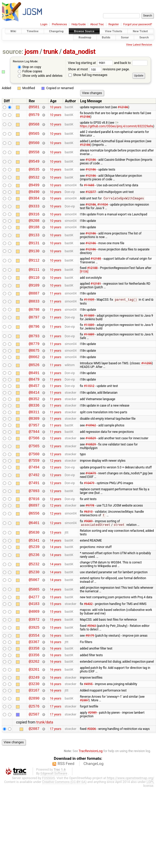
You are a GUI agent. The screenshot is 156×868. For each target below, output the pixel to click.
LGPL (150, 820)
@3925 (34, 658)
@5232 (34, 591)
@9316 (34, 219)
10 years (55, 107)
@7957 (34, 444)
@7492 (34, 498)
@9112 (34, 267)
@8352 (34, 414)
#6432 (88, 633)
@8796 (34, 336)
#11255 (147, 375)
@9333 (34, 210)
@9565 (34, 134)
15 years (55, 626)
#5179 (90, 666)
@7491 (34, 506)
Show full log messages (88, 75)
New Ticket (140, 31)
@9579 (34, 116)
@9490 (34, 195)
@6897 (34, 530)
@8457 (34, 400)
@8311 (34, 429)
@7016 (34, 523)
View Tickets (114, 31)
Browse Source (84, 31)
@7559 (34, 482)
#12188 (93, 275)
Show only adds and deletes (40, 76)
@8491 (34, 385)
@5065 (34, 617)
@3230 (34, 719)
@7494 (34, 490)
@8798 (34, 319)
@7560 (34, 475)
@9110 (34, 285)
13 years (55, 558)
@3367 (34, 673)
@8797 (34, 327)
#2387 (84, 737)
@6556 (34, 539)
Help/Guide (79, 24)
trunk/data (45, 759)
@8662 (34, 369)
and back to (131, 63)
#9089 (88, 546)
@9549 (34, 162)
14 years (55, 566)
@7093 (34, 514)
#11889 (89, 325)
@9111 (34, 277)
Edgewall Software (54, 811)
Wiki (13, 31)
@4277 (34, 625)
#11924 (103, 208)
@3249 (34, 712)
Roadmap (85, 37)
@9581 (34, 108)
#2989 (92, 750)
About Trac (97, 24)
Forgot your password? (138, 24)
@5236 (34, 582)
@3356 (34, 688)
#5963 (92, 656)
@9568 (34, 125)
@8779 (34, 354)
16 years (55, 666)
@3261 (34, 703)
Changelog (56, 31)
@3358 (34, 681)
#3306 (92, 766)
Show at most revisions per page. (99, 69)
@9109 (34, 293)
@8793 (34, 346)
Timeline (33, 31)
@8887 (34, 302)
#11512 (89, 400)
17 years (55, 743)
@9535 (34, 171)
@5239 (34, 574)
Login (44, 24)
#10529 (91, 458)
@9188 (34, 233)
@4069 (34, 641)
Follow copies (30, 71)
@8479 (34, 393)
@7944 (34, 451)
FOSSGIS (48, 816)
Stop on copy (29, 67)
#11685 (89, 187)
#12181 (96, 291)
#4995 (88, 719)
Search (144, 37)
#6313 (88, 537)
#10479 (91, 496)
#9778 (90, 530)
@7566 (34, 458)
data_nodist (79, 52)
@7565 (34, 467)
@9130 (34, 258)
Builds (106, 37)
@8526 (34, 377)
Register (114, 24)
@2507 (34, 751)
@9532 (34, 179)
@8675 (34, 361)
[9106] (84, 279)
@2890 (34, 735)
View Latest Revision (139, 45)
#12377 (91, 195)
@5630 (34, 558)
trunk (51, 52)
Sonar (125, 37)
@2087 (34, 766)
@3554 (34, 666)
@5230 (34, 600)
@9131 (34, 250)
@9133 (34, 242)
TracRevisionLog (91, 789)
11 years (55, 302)
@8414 (34, 407)
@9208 (34, 226)
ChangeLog (93, 802)
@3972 (34, 649)
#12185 (96, 266)
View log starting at (91, 63)
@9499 (34, 187)
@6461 (34, 548)
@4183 (34, 633)
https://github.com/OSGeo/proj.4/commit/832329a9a (116, 125)
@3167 (34, 726)
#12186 (123, 107)
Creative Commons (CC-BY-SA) (64, 820)
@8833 (34, 310)
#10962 (91, 444)
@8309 (34, 436)
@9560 (34, 144)
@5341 (34, 566)
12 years (55, 458)
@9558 (34, 153)
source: (13, 52)
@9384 (34, 202)
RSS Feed (66, 802)
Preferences (59, 24)
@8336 (34, 422)
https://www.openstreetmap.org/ (131, 816)
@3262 (34, 695)
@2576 (34, 743)
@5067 (34, 608)
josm (31, 52)
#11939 (89, 309)
